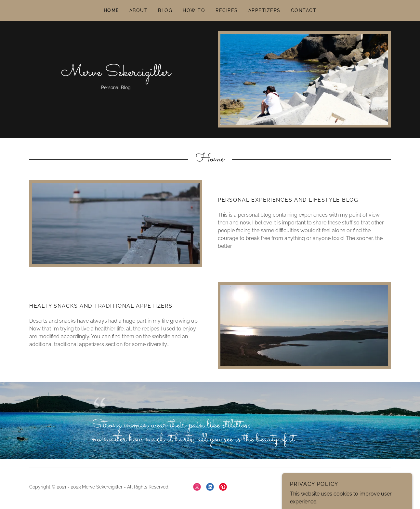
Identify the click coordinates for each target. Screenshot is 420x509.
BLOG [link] (165, 10)
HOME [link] (111, 10)
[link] (116, 74)
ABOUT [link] (139, 10)
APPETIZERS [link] (264, 10)
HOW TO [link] (194, 10)
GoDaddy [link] (381, 487)
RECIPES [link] (227, 10)
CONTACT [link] (304, 10)
